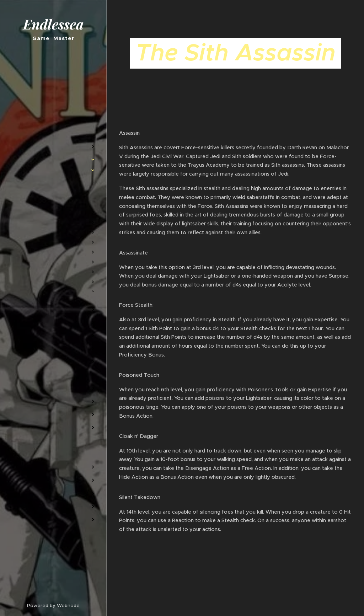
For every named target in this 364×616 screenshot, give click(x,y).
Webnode (68, 606)
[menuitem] (53, 125)
